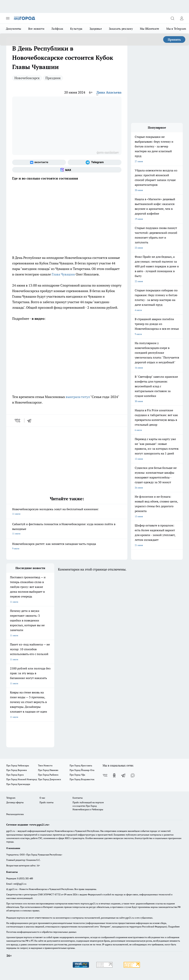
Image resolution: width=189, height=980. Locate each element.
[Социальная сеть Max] (67, 170)
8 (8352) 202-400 (25, 878)
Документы (14, 29)
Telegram (11, 798)
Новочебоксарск (27, 78)
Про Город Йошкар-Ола (82, 770)
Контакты (78, 798)
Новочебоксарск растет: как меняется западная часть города (67, 546)
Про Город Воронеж (17, 770)
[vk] (18, 421)
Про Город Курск (15, 775)
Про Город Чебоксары (18, 765)
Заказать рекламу (121, 29)
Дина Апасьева (109, 92)
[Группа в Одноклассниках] (114, 775)
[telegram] (30, 421)
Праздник (53, 78)
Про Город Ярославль (81, 765)
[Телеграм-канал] (95, 162)
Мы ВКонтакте (150, 29)
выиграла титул (78, 397)
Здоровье (96, 29)
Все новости (36, 29)
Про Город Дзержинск (49, 779)
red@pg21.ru (20, 884)
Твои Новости (45, 765)
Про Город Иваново (48, 770)
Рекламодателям (15, 814)
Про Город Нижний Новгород (22, 779)
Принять (174, 39)
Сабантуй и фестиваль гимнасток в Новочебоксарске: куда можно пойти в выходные (67, 529)
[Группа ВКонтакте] (39, 162)
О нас (42, 798)
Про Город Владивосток (82, 779)
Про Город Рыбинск (48, 775)
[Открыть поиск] (172, 18)
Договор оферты (15, 802)
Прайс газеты (47, 802)
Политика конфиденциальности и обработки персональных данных (41, 932)
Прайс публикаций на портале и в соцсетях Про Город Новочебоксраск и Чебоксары (88, 806)
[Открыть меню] (8, 18)
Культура (76, 29)
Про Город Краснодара (18, 784)
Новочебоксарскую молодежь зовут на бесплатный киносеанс (67, 512)
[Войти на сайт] (182, 18)
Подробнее (174, 927)
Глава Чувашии (63, 274)
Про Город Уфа (77, 775)
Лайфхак (57, 29)
